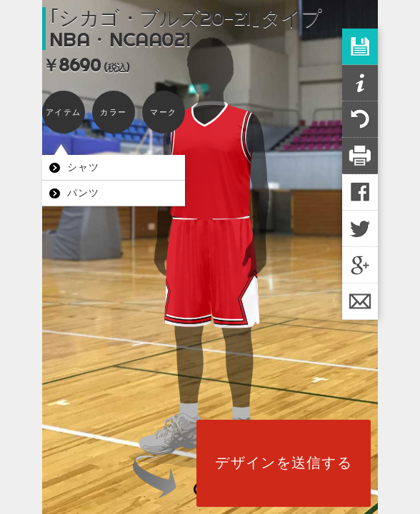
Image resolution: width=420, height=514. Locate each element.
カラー (113, 112)
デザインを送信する (284, 463)
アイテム (63, 112)
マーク (163, 112)
